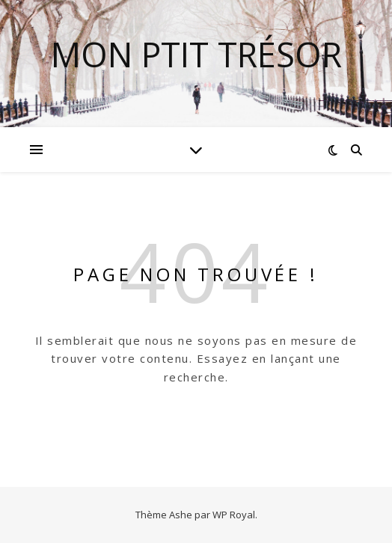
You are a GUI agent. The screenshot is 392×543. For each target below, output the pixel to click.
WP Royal (234, 515)
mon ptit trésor (196, 54)
